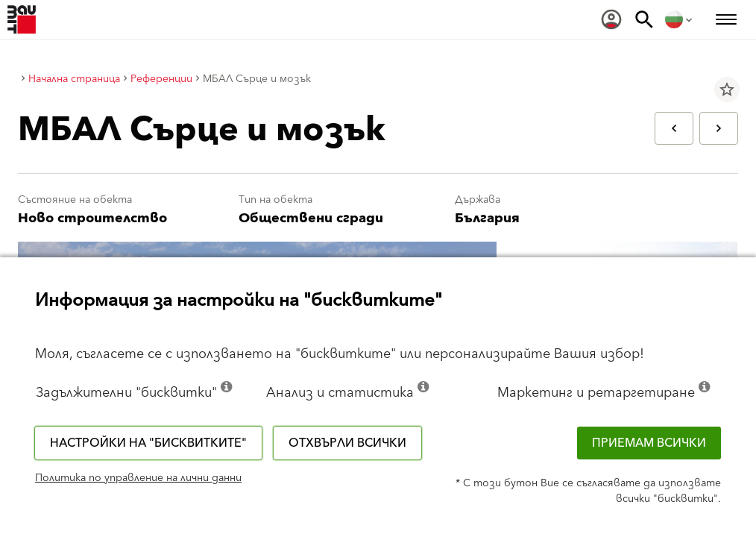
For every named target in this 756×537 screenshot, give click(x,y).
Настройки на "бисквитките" (148, 443)
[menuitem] (611, 19)
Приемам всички (649, 443)
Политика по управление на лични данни (138, 478)
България (487, 218)
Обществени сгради (311, 218)
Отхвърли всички (347, 443)
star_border (727, 89)
